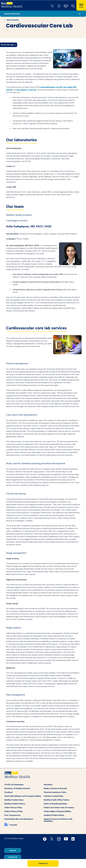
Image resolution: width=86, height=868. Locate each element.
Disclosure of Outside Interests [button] (17, 788)
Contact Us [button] (13, 857)
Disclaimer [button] (48, 785)
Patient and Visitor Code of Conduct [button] (59, 808)
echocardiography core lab (51, 87)
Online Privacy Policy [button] (13, 808)
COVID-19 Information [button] (14, 785)
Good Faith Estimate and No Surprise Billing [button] (23, 796)
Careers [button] (13, 850)
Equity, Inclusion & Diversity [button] (55, 788)
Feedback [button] (8, 792)
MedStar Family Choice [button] (14, 800)
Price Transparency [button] (12, 815)
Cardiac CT (11, 166)
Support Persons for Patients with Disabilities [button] (58, 820)
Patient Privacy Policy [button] (14, 811)
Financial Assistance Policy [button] (55, 792)
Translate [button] (13, 825)
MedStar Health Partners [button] (15, 804)
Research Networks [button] (12, 14)
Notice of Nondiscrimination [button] (55, 804)
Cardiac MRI (11, 187)
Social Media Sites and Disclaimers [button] (19, 819)
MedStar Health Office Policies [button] (57, 800)
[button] (52, 6)
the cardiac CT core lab (26, 90)
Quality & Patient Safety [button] (54, 815)
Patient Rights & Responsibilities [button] (58, 811)
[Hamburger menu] (81, 5)
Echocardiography (14, 148)
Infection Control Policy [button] (54, 796)
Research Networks (13, 20)
